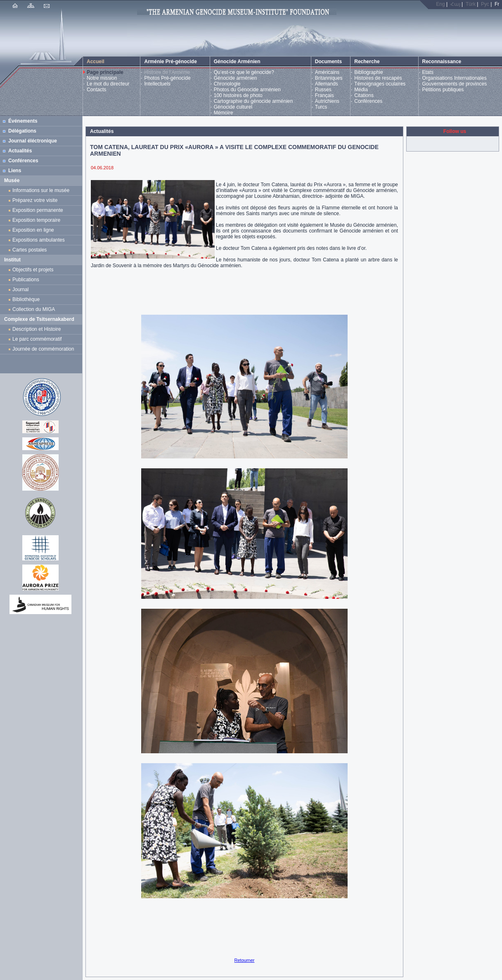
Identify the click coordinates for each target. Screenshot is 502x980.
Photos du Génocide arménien (247, 90)
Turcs (321, 107)
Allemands (327, 84)
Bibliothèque (26, 299)
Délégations (22, 131)
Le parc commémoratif (37, 339)
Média (361, 90)
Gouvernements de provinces (455, 84)
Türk (471, 4)
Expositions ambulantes (40, 240)
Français (324, 95)
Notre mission (102, 78)
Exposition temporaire (36, 220)
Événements (23, 121)
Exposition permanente (38, 210)
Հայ (455, 4)
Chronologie (227, 84)
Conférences (368, 101)
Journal (22, 289)
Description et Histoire (37, 329)
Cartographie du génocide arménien (253, 101)
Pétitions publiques (443, 90)
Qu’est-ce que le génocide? (244, 72)
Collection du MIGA (34, 309)
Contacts (96, 90)
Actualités (20, 151)
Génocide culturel (233, 107)
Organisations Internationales (455, 78)
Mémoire (224, 113)
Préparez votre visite (35, 200)
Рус (485, 4)
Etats (428, 72)
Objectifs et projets (33, 270)
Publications (26, 280)
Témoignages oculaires (380, 84)
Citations (364, 95)
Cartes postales (31, 250)
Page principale (105, 72)
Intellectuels (157, 84)
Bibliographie (368, 72)
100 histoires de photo (238, 95)
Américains (327, 72)
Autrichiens (327, 101)
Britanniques (329, 78)
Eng (440, 4)
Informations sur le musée (41, 190)
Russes (323, 90)
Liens (15, 171)
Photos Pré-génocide (167, 78)
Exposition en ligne (34, 230)
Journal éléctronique (33, 141)
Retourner (245, 960)
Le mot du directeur (108, 84)
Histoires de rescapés (378, 78)
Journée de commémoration (43, 349)
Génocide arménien (236, 78)
